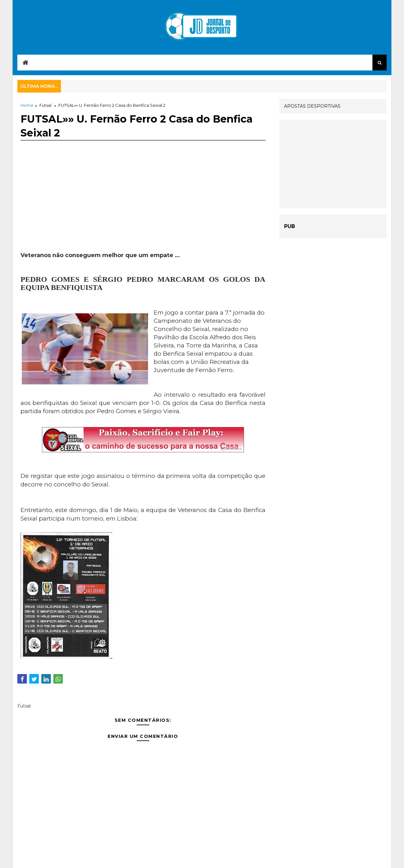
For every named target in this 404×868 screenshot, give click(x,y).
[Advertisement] (143, 207)
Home (27, 105)
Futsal (45, 105)
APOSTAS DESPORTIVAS (312, 106)
